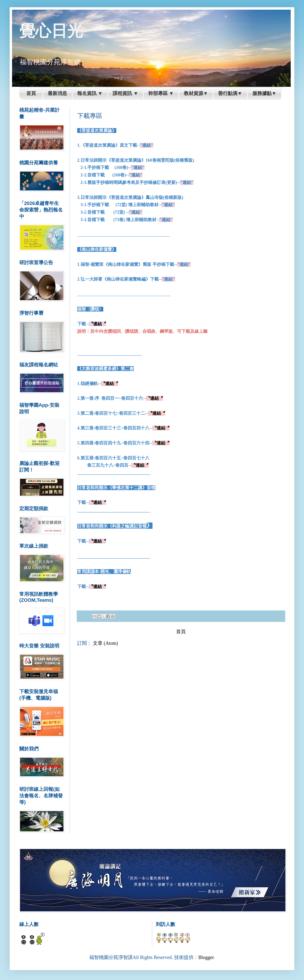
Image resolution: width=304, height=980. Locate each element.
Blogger (206, 957)
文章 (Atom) (105, 643)
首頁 (181, 632)
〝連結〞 (97, 324)
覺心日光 (51, 31)
